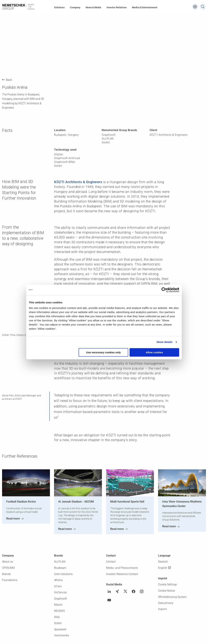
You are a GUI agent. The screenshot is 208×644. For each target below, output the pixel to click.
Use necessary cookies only (103, 352)
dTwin (58, 586)
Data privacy (166, 603)
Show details (165, 342)
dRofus (58, 580)
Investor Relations (117, 7)
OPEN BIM (8, 568)
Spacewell (60, 629)
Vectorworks (62, 635)
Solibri (58, 623)
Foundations (10, 580)
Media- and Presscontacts (122, 568)
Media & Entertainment (145, 7)
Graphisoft (60, 599)
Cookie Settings (167, 584)
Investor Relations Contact (122, 574)
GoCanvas (60, 592)
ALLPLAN (60, 562)
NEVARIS (59, 611)
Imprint (162, 609)
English (163, 568)
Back (9, 80)
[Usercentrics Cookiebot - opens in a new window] (164, 290)
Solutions (59, 7)
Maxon (58, 605)
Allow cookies (154, 352)
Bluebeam (60, 568)
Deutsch (163, 562)
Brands (6, 574)
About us (8, 562)
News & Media (93, 7)
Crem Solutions (63, 574)
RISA (57, 617)
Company (75, 7)
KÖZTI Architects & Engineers (78, 182)
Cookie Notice (166, 591)
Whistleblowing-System (172, 597)
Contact (111, 562)
